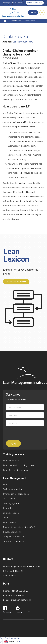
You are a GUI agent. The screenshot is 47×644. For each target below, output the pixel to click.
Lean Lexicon (9, 522)
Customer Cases (11, 513)
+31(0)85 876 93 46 (19, 591)
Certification (9, 499)
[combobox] (11, 642)
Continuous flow (25, 42)
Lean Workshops (11, 460)
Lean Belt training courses (16, 470)
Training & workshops (14, 489)
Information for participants (16, 494)
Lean (6, 484)
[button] (42, 12)
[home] (14, 12)
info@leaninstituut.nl (21, 600)
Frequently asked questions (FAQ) (19, 527)
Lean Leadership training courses (19, 465)
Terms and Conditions (14, 541)
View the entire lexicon (16, 282)
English (9, 642)
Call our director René (35, 3)
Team (6, 518)
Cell (14, 42)
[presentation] (25, 433)
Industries (8, 508)
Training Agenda (11, 503)
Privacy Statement (12, 532)
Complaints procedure (14, 537)
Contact (33, 12)
